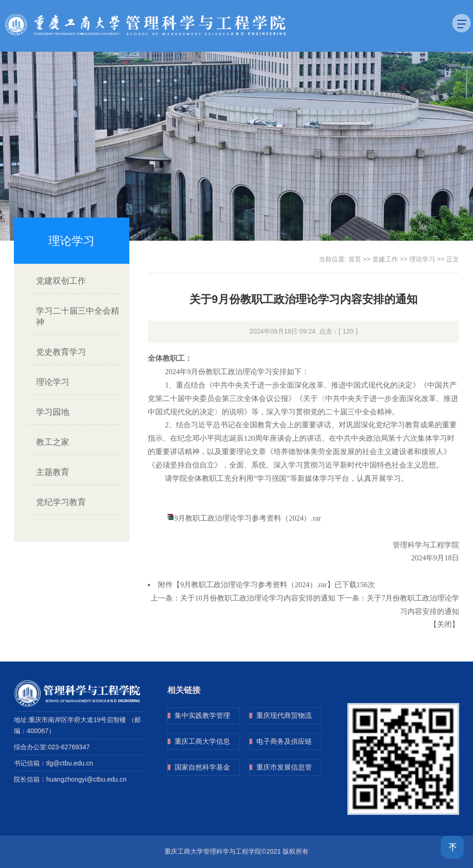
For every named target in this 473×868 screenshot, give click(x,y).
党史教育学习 (61, 352)
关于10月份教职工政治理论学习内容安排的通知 (258, 598)
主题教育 (53, 472)
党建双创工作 (61, 281)
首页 (355, 259)
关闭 (444, 624)
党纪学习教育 (61, 502)
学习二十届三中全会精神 (78, 316)
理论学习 (53, 382)
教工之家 (53, 442)
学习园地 (53, 412)
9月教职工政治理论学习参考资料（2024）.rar (248, 518)
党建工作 (385, 259)
